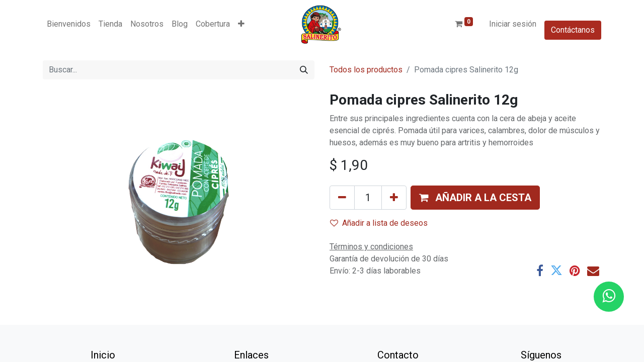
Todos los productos (366, 70)
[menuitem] (69, 24)
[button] (241, 24)
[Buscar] (304, 70)
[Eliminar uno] (342, 198)
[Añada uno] (394, 198)
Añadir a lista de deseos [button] (379, 223)
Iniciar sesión (513, 24)
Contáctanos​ (573, 30)
